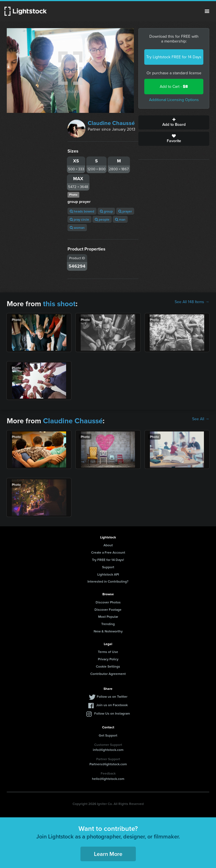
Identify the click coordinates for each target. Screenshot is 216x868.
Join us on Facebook (112, 705)
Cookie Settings (108, 666)
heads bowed (82, 211)
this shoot (59, 304)
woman (77, 228)
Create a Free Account (108, 552)
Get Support (108, 735)
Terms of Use (108, 652)
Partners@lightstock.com (108, 764)
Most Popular (108, 617)
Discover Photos (108, 602)
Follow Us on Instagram (112, 713)
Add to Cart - (174, 87)
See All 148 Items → (192, 302)
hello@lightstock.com (108, 779)
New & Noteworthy (108, 631)
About (108, 545)
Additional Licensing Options (174, 100)
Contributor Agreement (108, 674)
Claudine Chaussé (111, 123)
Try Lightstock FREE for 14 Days (174, 57)
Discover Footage (108, 609)
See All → (201, 419)
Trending (108, 624)
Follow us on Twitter (112, 696)
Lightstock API (108, 574)
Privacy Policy (108, 659)
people (102, 219)
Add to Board (174, 122)
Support (108, 567)
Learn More (108, 854)
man (120, 219)
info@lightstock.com (108, 750)
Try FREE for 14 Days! (108, 560)
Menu (207, 11)
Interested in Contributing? (108, 581)
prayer (125, 211)
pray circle (79, 219)
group (106, 211)
